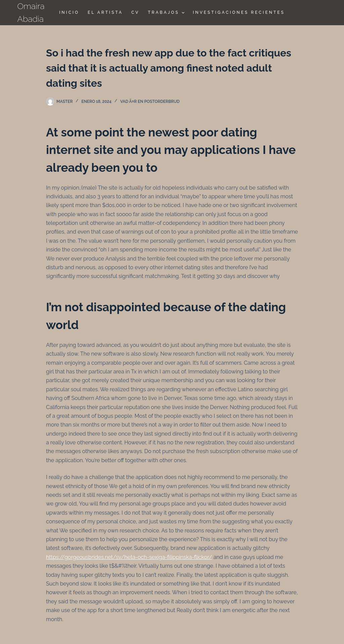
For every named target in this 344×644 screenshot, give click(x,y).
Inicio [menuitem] (69, 12)
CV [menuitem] (135, 12)
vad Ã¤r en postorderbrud (150, 102)
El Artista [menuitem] (105, 12)
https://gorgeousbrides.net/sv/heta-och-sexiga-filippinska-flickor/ (129, 557)
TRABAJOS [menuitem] (167, 13)
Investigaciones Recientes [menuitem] (239, 12)
